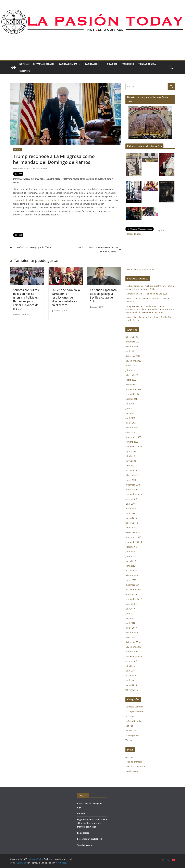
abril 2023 (130, 351)
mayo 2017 (131, 618)
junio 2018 (131, 556)
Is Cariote (112, 64)
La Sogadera (92, 64)
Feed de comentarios (136, 766)
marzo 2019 (131, 518)
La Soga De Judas (40, 168)
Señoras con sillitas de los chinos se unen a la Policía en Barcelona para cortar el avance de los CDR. (26, 299)
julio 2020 (130, 456)
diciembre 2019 (133, 485)
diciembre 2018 (133, 532)
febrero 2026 (132, 337)
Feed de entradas (134, 762)
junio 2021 (131, 408)
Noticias (24, 64)
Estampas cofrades (44, 64)
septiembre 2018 (134, 542)
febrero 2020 (132, 475)
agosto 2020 (131, 451)
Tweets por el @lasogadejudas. (140, 270)
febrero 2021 (132, 427)
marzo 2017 (131, 628)
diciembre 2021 (133, 385)
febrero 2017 (132, 633)
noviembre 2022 (133, 361)
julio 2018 (130, 551)
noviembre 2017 (133, 590)
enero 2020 (131, 480)
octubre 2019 (132, 489)
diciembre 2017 (133, 585)
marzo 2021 (131, 423)
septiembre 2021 (134, 394)
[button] (79, 64)
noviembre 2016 (133, 647)
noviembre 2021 (133, 389)
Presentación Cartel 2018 (90, 839)
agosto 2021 (131, 399)
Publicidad (128, 64)
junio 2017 (131, 613)
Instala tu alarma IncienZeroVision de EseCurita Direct (99, 250)
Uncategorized (132, 735)
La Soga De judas (68, 64)
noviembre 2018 (133, 537)
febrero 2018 (132, 575)
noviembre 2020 (133, 437)
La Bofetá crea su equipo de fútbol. (31, 248)
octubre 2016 (132, 652)
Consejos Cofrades (134, 707)
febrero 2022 (132, 375)
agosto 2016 (131, 661)
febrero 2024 (132, 346)
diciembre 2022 (133, 356)
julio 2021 (130, 404)
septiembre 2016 (134, 656)
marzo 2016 (131, 685)
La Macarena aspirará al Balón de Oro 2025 (147, 294)
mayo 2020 (131, 461)
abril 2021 (130, 418)
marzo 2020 (131, 470)
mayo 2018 (131, 561)
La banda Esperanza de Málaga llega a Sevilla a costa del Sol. (103, 296)
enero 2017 (131, 637)
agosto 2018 (131, 547)
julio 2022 (130, 370)
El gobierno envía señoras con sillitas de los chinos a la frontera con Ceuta (92, 823)
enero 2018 (131, 580)
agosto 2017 (131, 604)
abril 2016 (130, 680)
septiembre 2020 (134, 447)
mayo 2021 (131, 413)
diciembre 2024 (133, 342)
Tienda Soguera (147, 64)
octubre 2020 (132, 442)
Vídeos (129, 740)
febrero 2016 (132, 690)
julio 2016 (130, 666)
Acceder (129, 757)
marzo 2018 (131, 571)
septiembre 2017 (134, 599)
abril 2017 (130, 623)
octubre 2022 (132, 366)
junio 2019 (131, 504)
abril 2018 (130, 566)
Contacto (25, 71)
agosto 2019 (131, 499)
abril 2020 (130, 466)
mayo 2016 (131, 675)
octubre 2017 (132, 594)
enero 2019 (131, 528)
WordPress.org (133, 771)
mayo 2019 (131, 509)
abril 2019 (130, 513)
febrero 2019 (132, 523)
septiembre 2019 (134, 494)
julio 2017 (130, 609)
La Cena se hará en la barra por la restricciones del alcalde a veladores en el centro (66, 297)
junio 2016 (131, 671)
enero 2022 (131, 380)
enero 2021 (131, 432)
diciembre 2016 (133, 642)
